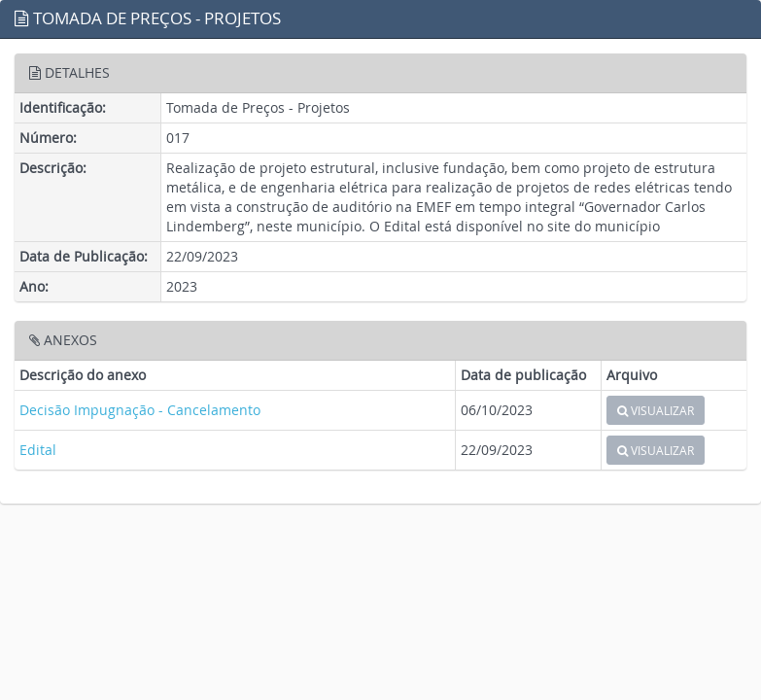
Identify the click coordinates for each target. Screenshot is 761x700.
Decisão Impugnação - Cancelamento (140, 410)
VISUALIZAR (656, 410)
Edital (38, 450)
